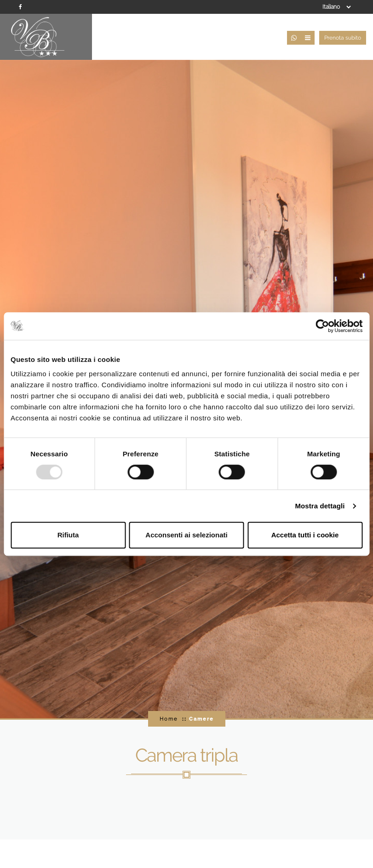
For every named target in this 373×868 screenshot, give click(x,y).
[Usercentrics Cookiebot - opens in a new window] (322, 326)
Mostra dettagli (320, 506)
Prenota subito (343, 38)
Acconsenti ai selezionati (186, 535)
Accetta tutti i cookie (305, 535)
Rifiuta (68, 535)
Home (169, 719)
